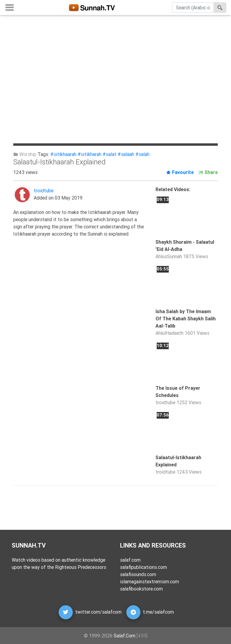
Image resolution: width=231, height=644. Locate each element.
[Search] (193, 9)
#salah (142, 154)
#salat (109, 154)
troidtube (44, 191)
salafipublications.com (143, 567)
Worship (25, 154)
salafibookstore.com (141, 589)
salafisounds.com (138, 574)
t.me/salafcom (158, 612)
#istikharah (89, 154)
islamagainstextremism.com (149, 581)
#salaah (126, 154)
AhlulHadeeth (169, 333)
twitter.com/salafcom (98, 612)
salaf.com (130, 560)
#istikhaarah (63, 154)
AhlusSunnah (169, 256)
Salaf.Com (125, 636)
